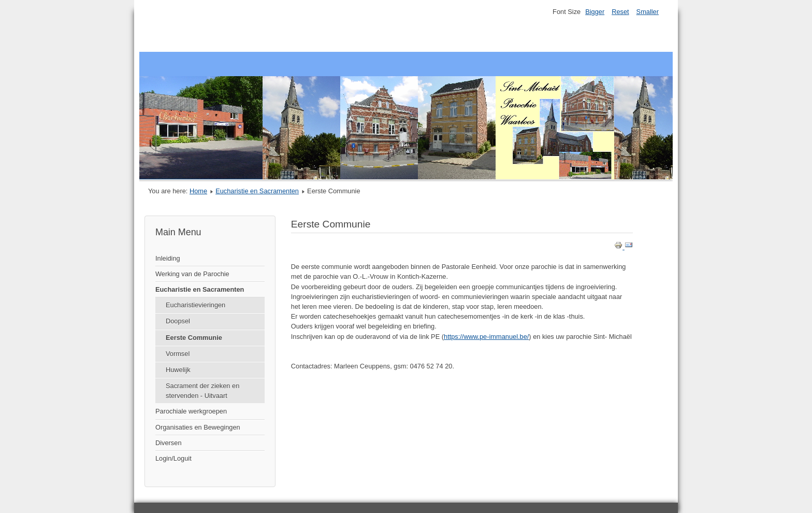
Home (198, 191)
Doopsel (178, 321)
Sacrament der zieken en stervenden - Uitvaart (202, 391)
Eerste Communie (194, 338)
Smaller (648, 12)
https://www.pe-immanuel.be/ (486, 337)
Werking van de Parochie (192, 274)
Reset (620, 12)
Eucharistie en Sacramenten (257, 191)
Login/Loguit (173, 458)
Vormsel (178, 354)
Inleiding (168, 258)
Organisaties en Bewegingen (198, 427)
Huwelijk (178, 370)
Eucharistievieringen (195, 305)
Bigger (595, 12)
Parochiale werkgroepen (191, 411)
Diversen (169, 443)
